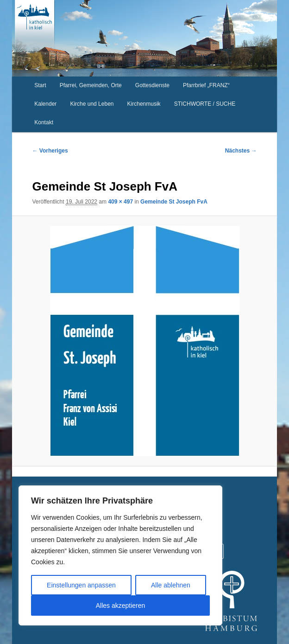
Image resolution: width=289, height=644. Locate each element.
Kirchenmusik (144, 104)
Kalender (45, 104)
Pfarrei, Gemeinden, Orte (91, 85)
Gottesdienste (152, 85)
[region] (120, 555)
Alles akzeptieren (121, 606)
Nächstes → (241, 151)
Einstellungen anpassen (81, 585)
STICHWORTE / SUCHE (205, 104)
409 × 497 (120, 202)
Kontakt (44, 122)
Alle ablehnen (171, 585)
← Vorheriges (50, 151)
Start (40, 85)
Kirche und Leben (92, 104)
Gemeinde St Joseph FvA (174, 202)
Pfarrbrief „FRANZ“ (206, 85)
